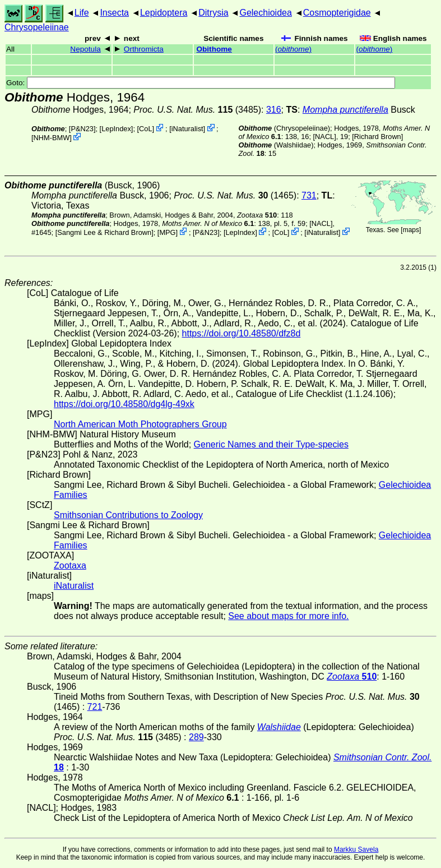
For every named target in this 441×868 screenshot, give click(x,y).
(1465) (235, 195)
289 (196, 737)
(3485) (197, 110)
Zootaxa (70, 565)
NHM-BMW (52, 138)
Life (82, 13)
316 (274, 110)
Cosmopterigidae (337, 13)
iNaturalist (187, 129)
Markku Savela (356, 849)
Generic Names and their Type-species (271, 444)
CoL (145, 129)
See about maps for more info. (288, 616)
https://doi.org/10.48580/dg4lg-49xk (124, 404)
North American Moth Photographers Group (140, 424)
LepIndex (116, 129)
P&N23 (82, 129)
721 (95, 707)
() (293, 49)
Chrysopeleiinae (37, 27)
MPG (167, 232)
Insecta (114, 13)
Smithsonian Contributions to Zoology (128, 515)
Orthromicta (144, 49)
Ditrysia (213, 13)
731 (309, 195)
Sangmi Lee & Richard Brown (104, 232)
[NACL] (325, 137)
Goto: (201, 83)
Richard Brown (378, 137)
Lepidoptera (164, 13)
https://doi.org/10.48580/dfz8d (242, 333)
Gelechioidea (265, 13)
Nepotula (85, 49)
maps (411, 230)
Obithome (214, 49)
